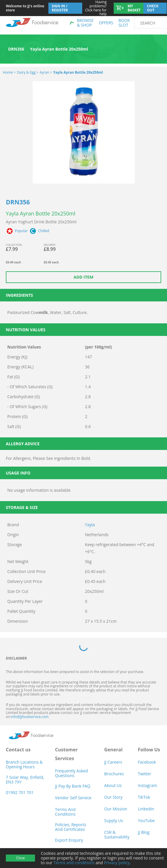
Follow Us (149, 750)
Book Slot (124, 23)
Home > (9, 72)
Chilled (44, 231)
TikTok (144, 797)
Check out (153, 8)
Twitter (145, 774)
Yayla (90, 525)
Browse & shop (85, 23)
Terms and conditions (74, 863)
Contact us (18, 750)
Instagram (147, 785)
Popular (21, 231)
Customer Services (66, 754)
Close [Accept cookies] (20, 858)
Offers (106, 23)
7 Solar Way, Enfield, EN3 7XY (25, 780)
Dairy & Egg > (28, 72)
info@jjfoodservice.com (30, 717)
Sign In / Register (60, 8)
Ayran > (46, 72)
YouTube (146, 820)
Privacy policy (117, 863)
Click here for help (95, 8)
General (114, 750)
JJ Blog (144, 832)
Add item (84, 277)
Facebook (147, 762)
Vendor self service (73, 798)
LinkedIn (146, 809)
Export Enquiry (69, 840)
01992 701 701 (20, 792)
